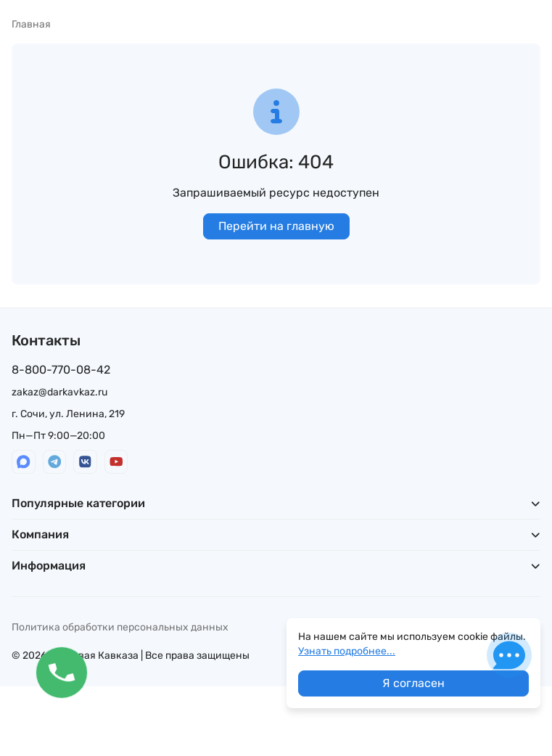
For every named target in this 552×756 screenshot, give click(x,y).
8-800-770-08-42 (61, 370)
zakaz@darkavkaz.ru (59, 392)
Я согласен (413, 683)
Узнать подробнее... (347, 651)
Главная (31, 24)
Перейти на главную (276, 226)
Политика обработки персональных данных (120, 627)
